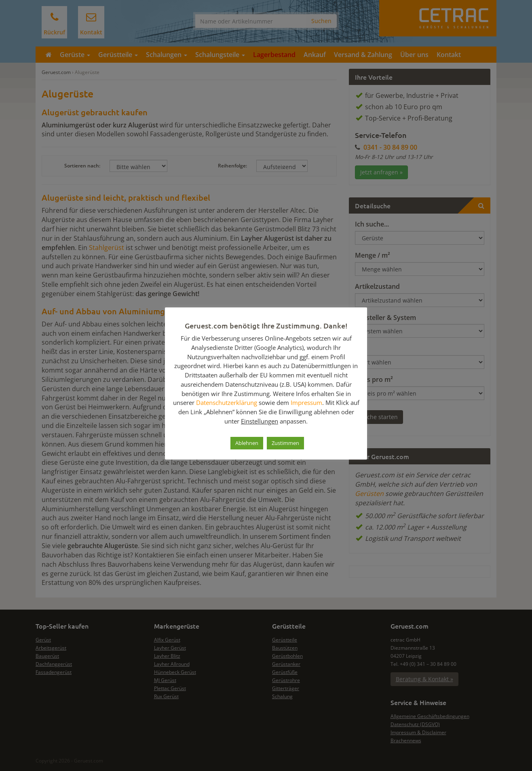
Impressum (306, 402)
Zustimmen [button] (285, 443)
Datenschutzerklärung (227, 402)
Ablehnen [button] (247, 443)
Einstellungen (260, 421)
